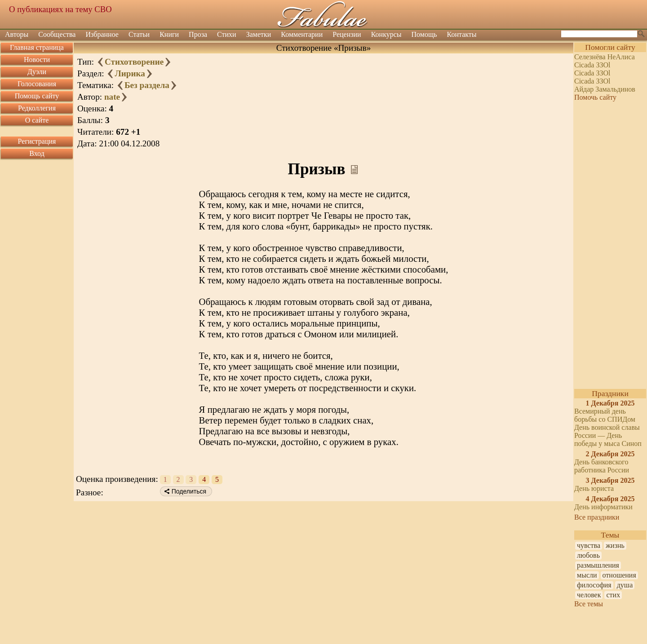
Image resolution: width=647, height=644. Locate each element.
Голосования (37, 84)
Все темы (589, 604)
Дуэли (37, 72)
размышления (598, 565)
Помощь (424, 34)
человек (589, 595)
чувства (589, 545)
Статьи (139, 34)
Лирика (130, 73)
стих (613, 595)
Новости (37, 60)
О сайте (37, 120)
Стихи (227, 34)
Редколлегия (37, 108)
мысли (587, 575)
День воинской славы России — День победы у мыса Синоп (608, 435)
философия (594, 585)
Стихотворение (134, 62)
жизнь (615, 545)
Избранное (102, 34)
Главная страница (37, 47)
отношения (619, 575)
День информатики (603, 507)
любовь (588, 555)
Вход (37, 153)
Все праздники (597, 517)
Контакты (462, 34)
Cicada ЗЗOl (592, 65)
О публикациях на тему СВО (60, 9)
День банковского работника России (602, 466)
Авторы (17, 34)
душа (625, 585)
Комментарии (302, 34)
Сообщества (57, 34)
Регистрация (37, 141)
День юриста (594, 488)
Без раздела (147, 85)
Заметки (259, 34)
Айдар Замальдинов (605, 89)
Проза (198, 34)
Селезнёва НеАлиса (605, 57)
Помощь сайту (37, 96)
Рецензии (347, 34)
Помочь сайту (595, 97)
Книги (169, 34)
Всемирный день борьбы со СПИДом (605, 415)
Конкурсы (386, 34)
